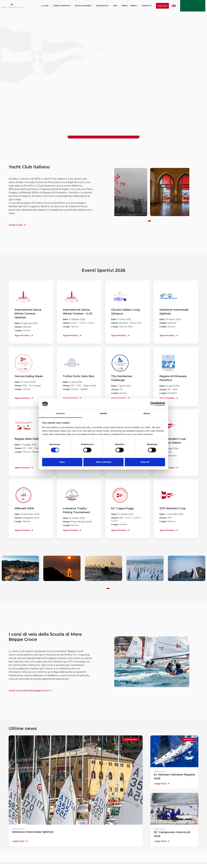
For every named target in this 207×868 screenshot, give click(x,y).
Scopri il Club (17, 225)
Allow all (145, 462)
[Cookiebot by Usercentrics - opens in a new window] (152, 404)
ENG (174, 6)
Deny (62, 462)
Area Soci (162, 6)
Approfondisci (24, 335)
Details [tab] (103, 413)
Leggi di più (20, 841)
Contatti (147, 6)
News (125, 6)
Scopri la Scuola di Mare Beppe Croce (30, 691)
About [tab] (147, 413)
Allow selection (103, 462)
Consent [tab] (60, 413)
